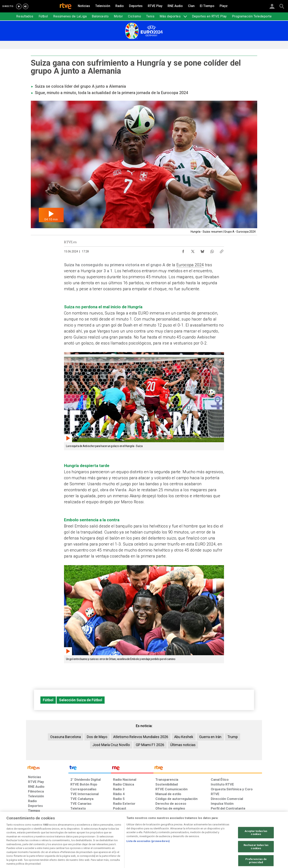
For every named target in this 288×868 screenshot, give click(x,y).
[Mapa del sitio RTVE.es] (192, 837)
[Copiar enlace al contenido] (222, 250)
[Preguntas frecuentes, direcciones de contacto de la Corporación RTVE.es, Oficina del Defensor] (213, 837)
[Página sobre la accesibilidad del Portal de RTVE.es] (168, 837)
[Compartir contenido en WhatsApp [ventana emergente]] (212, 250)
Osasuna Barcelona (65, 737)
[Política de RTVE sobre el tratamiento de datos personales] (65, 837)
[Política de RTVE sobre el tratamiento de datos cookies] (100, 837)
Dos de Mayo (97, 737)
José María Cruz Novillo (111, 745)
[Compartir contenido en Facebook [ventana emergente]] (183, 250)
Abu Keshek (184, 737)
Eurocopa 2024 (190, 265)
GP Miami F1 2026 (150, 745)
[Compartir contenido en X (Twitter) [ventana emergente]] (193, 250)
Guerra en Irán (210, 737)
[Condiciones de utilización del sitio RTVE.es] (34, 837)
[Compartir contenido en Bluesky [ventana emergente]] (202, 250)
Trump (233, 737)
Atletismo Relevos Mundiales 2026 (141, 737)
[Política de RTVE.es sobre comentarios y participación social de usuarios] (244, 837)
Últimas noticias (183, 745)
